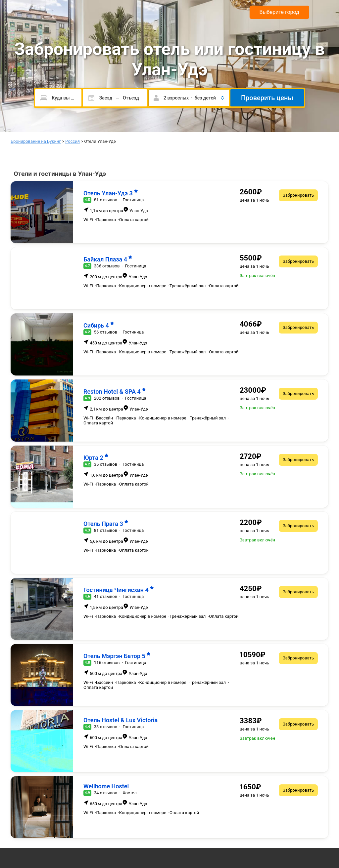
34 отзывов (106, 793)
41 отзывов (106, 596)
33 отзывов (106, 727)
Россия (73, 141)
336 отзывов (107, 266)
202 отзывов (107, 398)
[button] (189, 98)
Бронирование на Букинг (36, 141)
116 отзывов (107, 663)
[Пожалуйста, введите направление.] (58, 98)
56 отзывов (106, 332)
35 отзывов (106, 464)
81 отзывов (106, 200)
